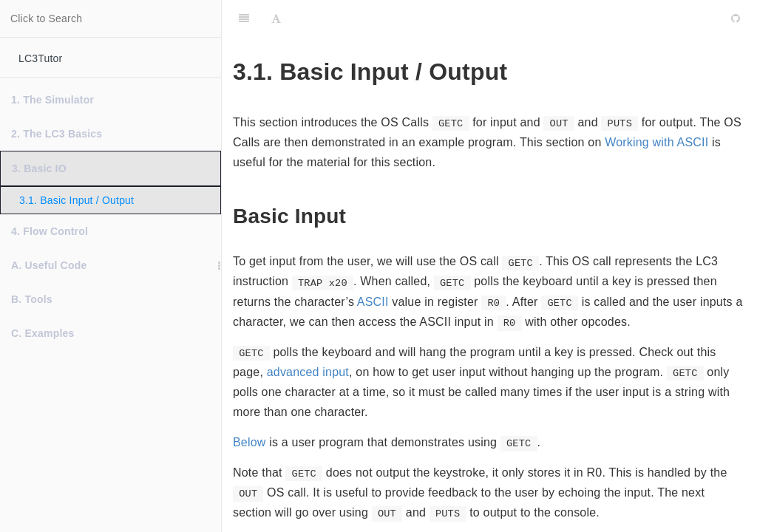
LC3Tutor (40, 58)
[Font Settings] (276, 18)
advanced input (308, 372)
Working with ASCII (656, 142)
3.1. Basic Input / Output (77, 200)
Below (249, 442)
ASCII (373, 302)
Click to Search (46, 18)
